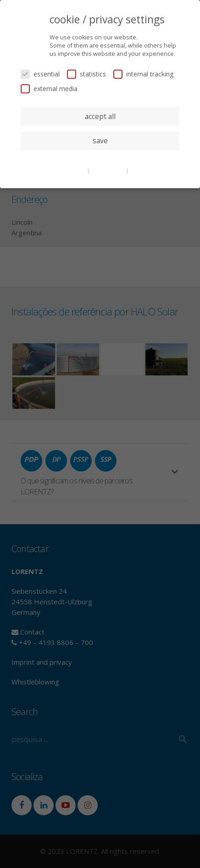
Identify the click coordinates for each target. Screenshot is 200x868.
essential (40, 74)
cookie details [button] (69, 170)
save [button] (100, 141)
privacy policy (108, 170)
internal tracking (143, 74)
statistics (86, 74)
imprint (140, 170)
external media (49, 89)
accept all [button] (100, 116)
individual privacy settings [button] (100, 159)
